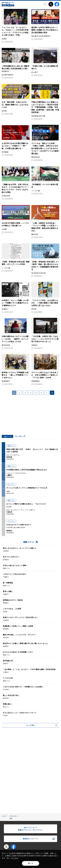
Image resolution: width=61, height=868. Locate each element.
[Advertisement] (31, 414)
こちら (16, 858)
